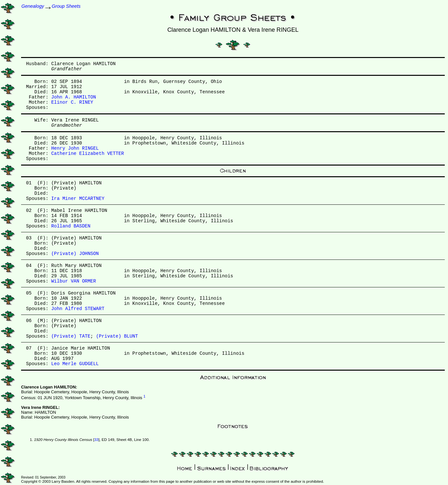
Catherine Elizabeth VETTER (88, 154)
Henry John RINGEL (75, 148)
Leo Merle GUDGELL (75, 364)
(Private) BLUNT (117, 336)
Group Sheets (66, 6)
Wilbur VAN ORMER (74, 281)
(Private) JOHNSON (75, 254)
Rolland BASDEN (71, 226)
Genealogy (33, 6)
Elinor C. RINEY (72, 102)
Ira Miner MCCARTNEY (78, 199)
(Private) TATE (71, 336)
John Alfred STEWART (78, 309)
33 (96, 439)
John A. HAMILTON (74, 97)
